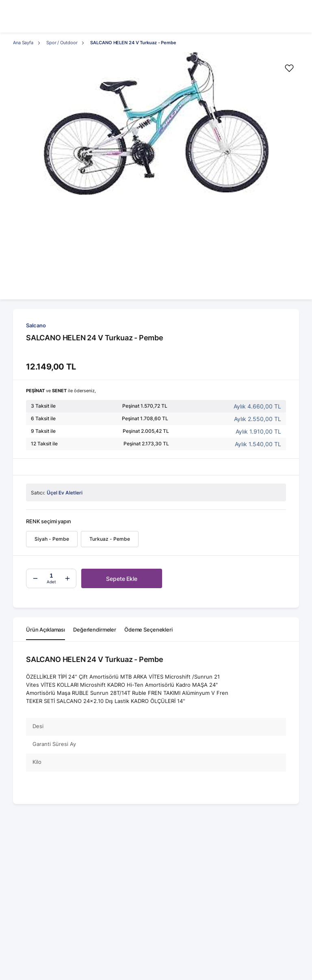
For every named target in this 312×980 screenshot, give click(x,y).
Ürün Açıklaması (45, 630)
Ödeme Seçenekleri (148, 630)
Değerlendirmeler (95, 630)
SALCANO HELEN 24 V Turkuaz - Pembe (133, 43)
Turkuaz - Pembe (110, 539)
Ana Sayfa (23, 43)
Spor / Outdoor (62, 43)
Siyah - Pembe (52, 539)
